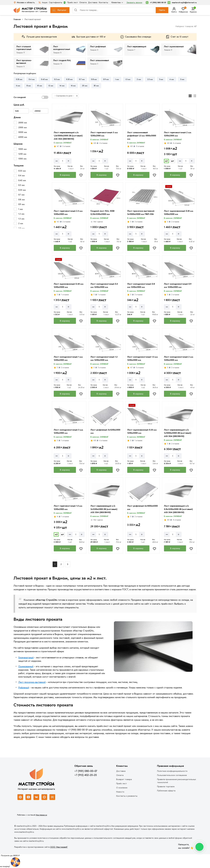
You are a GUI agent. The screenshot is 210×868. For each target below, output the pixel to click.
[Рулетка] (10, 861)
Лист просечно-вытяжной (32, 682)
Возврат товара (124, 779)
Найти (162, 10)
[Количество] (63, 161)
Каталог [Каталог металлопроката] (59, 10)
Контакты (103, 3)
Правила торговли (166, 787)
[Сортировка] (65, 96)
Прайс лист (71, 3)
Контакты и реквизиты (127, 796)
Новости (120, 792)
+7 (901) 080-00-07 (86, 771)
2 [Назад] (61, 564)
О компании (122, 788)
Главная (17, 19)
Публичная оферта (166, 791)
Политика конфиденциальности (172, 771)
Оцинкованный (26, 666)
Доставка (93, 3)
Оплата (83, 3)
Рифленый (24, 688)
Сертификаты (56, 3)
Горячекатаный (26, 658)
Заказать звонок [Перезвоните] (134, 3)
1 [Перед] (55, 564)
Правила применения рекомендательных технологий (177, 781)
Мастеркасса (41, 815)
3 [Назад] (68, 564)
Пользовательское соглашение (172, 775)
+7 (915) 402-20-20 (86, 775)
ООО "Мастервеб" (59, 847)
